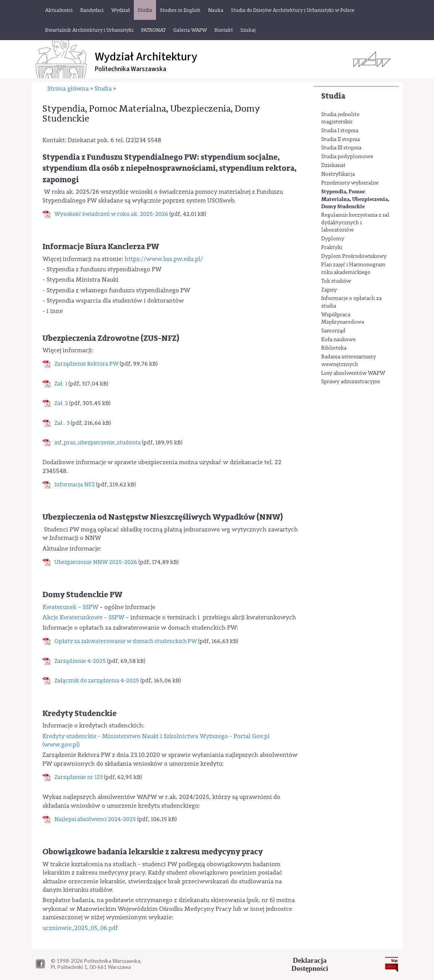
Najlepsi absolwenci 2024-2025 (95, 819)
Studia (333, 96)
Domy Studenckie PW (82, 595)
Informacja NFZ (75, 485)
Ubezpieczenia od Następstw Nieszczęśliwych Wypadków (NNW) (163, 517)
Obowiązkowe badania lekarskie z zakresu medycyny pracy (153, 852)
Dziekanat (333, 165)
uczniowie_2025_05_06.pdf (80, 928)
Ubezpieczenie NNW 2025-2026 (96, 562)
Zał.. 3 (62, 423)
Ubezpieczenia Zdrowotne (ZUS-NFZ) (111, 338)
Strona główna (68, 89)
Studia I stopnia (340, 131)
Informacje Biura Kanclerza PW (101, 247)
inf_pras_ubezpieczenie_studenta (98, 443)
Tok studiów (336, 281)
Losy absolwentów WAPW (353, 373)
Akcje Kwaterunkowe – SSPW (83, 617)
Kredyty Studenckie (80, 714)
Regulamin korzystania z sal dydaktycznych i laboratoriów (355, 223)
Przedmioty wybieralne (350, 183)
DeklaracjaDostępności (310, 964)
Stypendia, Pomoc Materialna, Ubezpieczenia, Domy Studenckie (355, 199)
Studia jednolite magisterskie (340, 118)
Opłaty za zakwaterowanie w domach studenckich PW (126, 641)
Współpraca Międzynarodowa (343, 319)
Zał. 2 (61, 403)
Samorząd (333, 331)
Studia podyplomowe (347, 157)
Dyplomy (333, 239)
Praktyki (332, 248)
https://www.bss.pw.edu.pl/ (164, 259)
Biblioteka (334, 348)
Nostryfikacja (338, 174)
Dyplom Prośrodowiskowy (354, 256)
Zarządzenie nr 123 (79, 777)
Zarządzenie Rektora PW (86, 364)
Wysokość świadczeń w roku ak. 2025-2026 (111, 214)
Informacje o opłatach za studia (351, 302)
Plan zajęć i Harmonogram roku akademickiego (353, 269)
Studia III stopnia (341, 148)
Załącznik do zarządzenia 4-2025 (97, 681)
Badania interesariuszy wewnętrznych (349, 361)
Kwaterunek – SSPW (70, 607)
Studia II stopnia (341, 139)
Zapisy (329, 290)
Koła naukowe (338, 340)
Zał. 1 (61, 384)
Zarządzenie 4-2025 (80, 661)
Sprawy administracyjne (351, 382)
